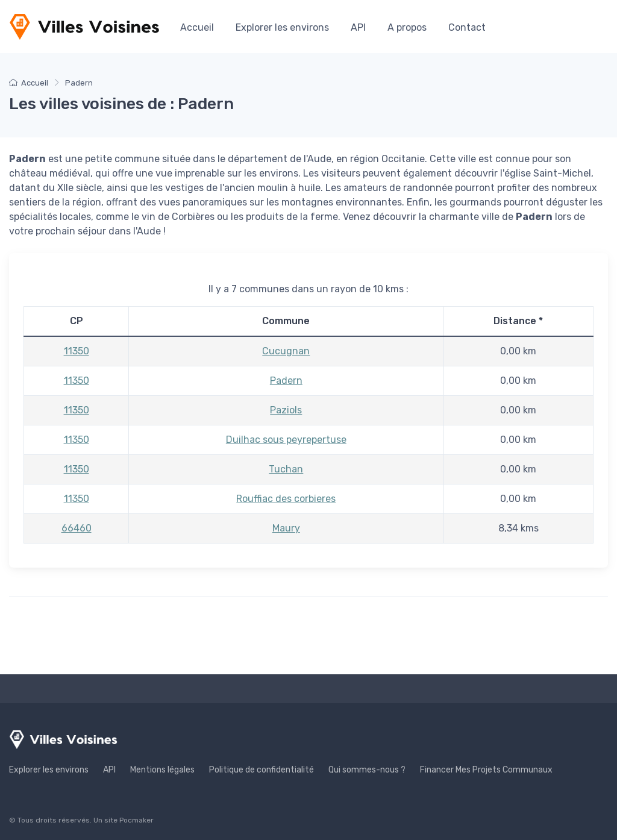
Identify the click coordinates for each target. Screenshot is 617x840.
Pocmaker (136, 820)
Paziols (286, 410)
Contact (467, 27)
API (358, 27)
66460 (77, 528)
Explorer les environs (282, 27)
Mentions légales (162, 770)
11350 (77, 351)
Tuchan (286, 469)
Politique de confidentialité (262, 770)
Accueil (197, 27)
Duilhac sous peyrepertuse (286, 440)
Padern (286, 381)
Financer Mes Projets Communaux (486, 770)
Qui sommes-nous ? (367, 770)
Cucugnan (286, 351)
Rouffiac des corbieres (286, 499)
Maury (286, 528)
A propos (407, 27)
